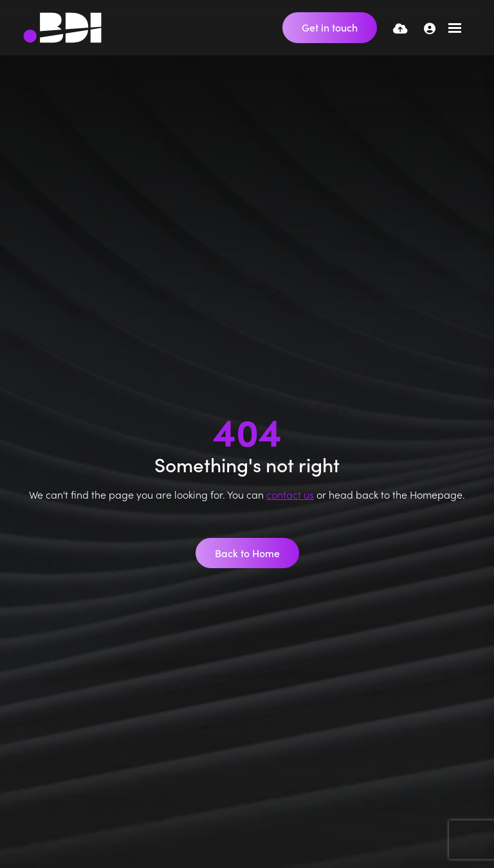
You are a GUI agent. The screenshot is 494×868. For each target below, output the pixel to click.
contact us (290, 494)
